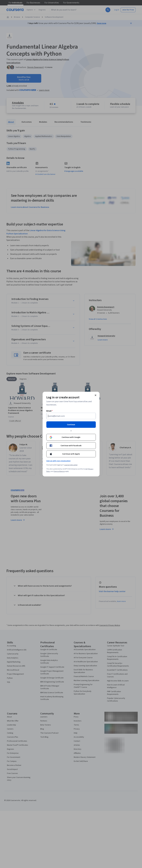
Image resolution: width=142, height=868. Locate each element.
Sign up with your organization (58, 461)
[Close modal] (96, 395)
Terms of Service (59, 471)
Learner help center (71, 465)
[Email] (71, 416)
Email (50, 411)
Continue (71, 425)
